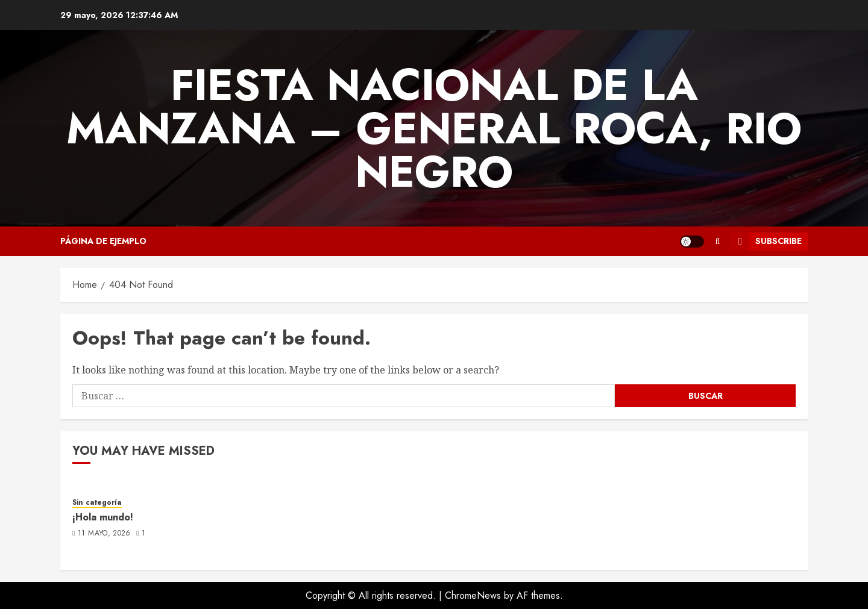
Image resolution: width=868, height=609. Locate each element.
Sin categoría (97, 503)
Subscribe (766, 242)
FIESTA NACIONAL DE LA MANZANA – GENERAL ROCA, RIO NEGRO (434, 128)
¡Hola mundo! (103, 517)
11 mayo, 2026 (104, 534)
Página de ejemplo (103, 241)
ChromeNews (473, 595)
